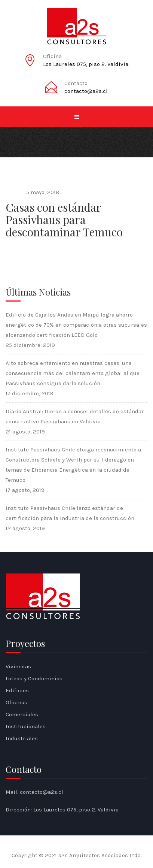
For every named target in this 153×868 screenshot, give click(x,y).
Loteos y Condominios (34, 678)
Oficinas (16, 702)
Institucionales (26, 726)
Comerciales (22, 714)
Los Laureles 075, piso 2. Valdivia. (86, 64)
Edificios (17, 690)
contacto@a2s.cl (86, 91)
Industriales (22, 738)
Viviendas (18, 666)
